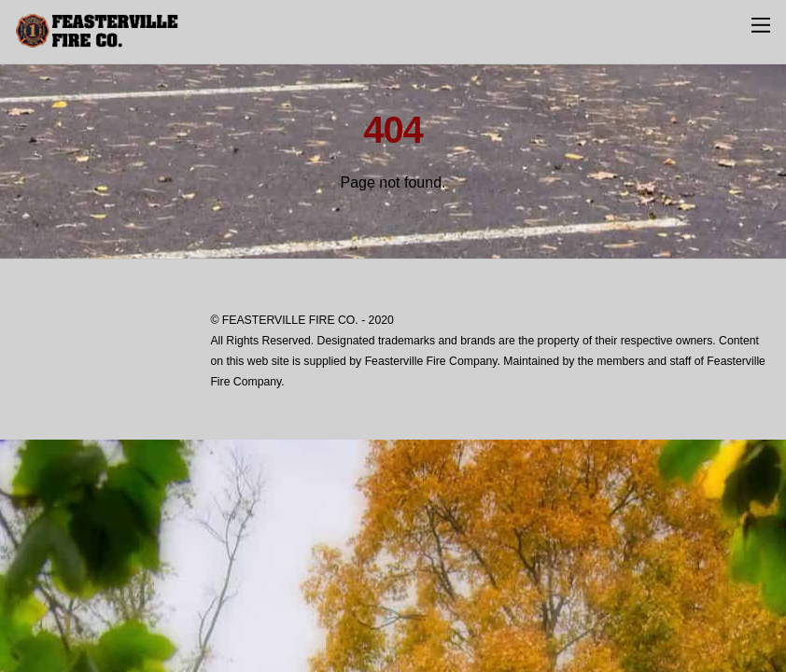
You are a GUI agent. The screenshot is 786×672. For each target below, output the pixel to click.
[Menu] (761, 25)
